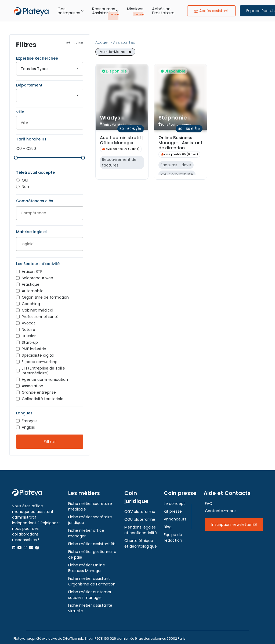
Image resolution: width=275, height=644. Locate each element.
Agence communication (45, 377)
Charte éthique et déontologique (141, 541)
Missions (135, 9)
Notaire (28, 327)
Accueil (102, 42)
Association (32, 383)
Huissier (29, 333)
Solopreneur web (37, 275)
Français (30, 418)
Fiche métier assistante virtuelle (90, 605)
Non (25, 184)
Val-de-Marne (122, 125)
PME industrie (34, 346)
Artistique (31, 282)
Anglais (28, 425)
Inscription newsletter (234, 522)
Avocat (28, 320)
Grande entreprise (39, 390)
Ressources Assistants (105, 11)
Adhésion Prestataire (163, 11)
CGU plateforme (140, 517)
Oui (25, 178)
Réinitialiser (75, 43)
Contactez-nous (221, 508)
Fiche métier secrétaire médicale (90, 504)
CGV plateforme (140, 509)
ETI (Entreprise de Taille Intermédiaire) (43, 368)
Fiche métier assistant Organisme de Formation (92, 579)
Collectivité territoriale (43, 396)
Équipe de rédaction (173, 535)
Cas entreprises (70, 11)
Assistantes (124, 42)
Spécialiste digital (38, 353)
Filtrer (50, 439)
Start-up (30, 340)
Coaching (31, 301)
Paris (106, 125)
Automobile (33, 288)
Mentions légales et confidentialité (141, 527)
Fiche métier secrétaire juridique (90, 517)
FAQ (209, 501)
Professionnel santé (40, 314)
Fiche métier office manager (86, 531)
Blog (168, 524)
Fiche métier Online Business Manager (87, 565)
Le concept (174, 501)
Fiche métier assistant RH (92, 541)
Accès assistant (211, 11)
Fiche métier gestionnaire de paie (92, 552)
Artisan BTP (32, 269)
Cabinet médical (37, 307)
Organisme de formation (45, 295)
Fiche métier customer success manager (90, 592)
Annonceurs (175, 516)
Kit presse (173, 509)
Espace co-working (40, 359)
